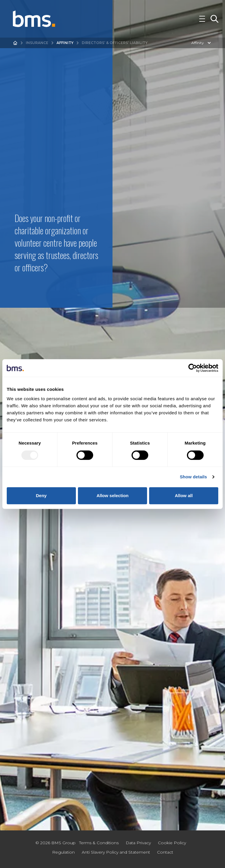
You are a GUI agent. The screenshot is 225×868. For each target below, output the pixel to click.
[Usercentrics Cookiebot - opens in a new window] (193, 368)
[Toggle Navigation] (202, 19)
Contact (165, 852)
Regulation (63, 852)
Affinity (65, 43)
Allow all (184, 496)
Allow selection (112, 496)
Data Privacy (138, 843)
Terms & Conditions (99, 843)
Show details (194, 477)
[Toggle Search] (214, 19)
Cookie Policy (172, 843)
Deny (41, 496)
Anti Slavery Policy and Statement (116, 852)
